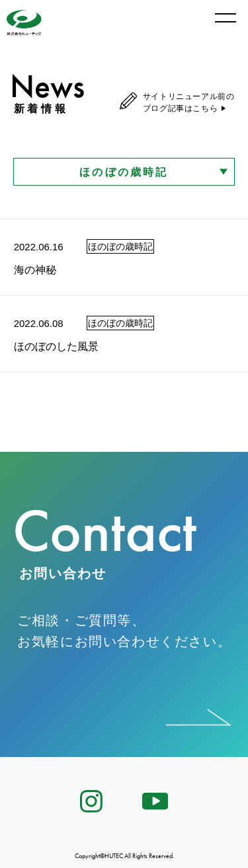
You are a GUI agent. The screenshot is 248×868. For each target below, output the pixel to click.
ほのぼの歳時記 (124, 172)
